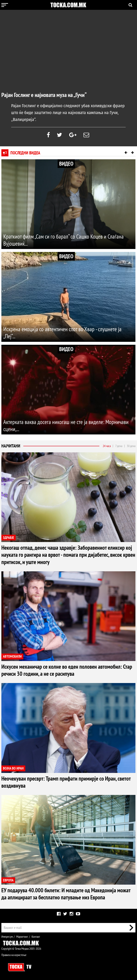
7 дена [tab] (119, 446)
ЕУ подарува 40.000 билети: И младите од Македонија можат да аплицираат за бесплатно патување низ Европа (67, 894)
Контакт (36, 936)
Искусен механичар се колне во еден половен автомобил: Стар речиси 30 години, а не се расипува (64, 670)
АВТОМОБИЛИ (12, 657)
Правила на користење (14, 955)
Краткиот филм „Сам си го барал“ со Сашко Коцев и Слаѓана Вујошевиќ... (65, 240)
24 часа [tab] (107, 446)
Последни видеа (25, 153)
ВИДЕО (66, 164)
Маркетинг (22, 936)
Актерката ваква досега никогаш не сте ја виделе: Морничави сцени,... (67, 425)
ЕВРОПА (8, 880)
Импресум (7, 936)
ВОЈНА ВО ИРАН (13, 768)
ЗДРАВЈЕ (9, 538)
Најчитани (11, 446)
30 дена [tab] (131, 446)
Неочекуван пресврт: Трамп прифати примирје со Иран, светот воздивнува (68, 782)
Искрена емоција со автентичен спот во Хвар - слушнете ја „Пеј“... (64, 333)
